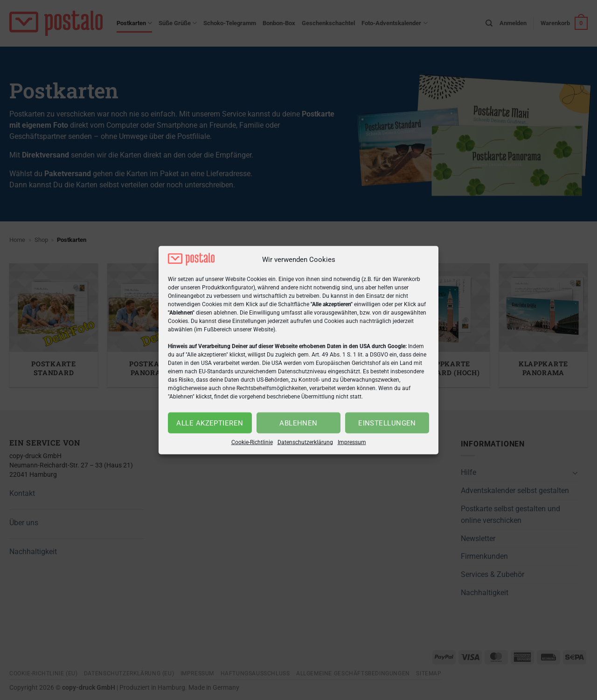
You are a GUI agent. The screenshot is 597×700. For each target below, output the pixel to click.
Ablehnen (298, 423)
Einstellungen (387, 423)
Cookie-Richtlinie (252, 442)
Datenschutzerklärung (305, 442)
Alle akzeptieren (210, 423)
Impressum (352, 442)
